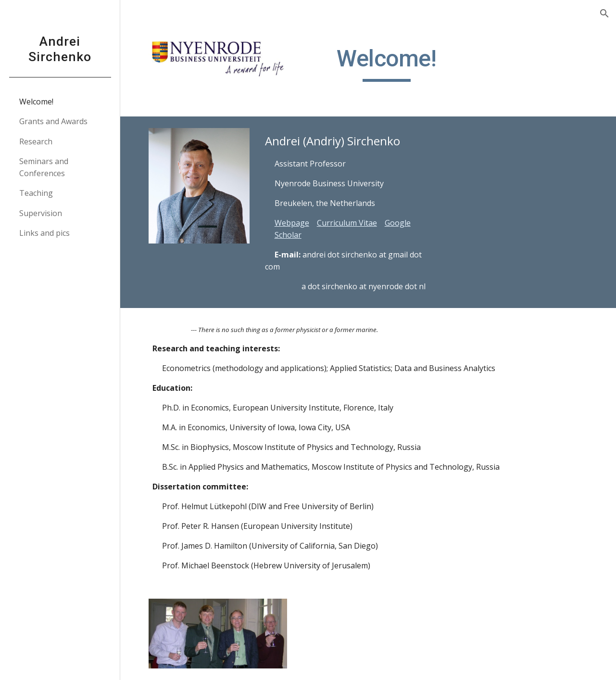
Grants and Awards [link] (53, 121)
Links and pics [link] (44, 233)
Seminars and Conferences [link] (44, 167)
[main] (387, 63)
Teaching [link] (36, 193)
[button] (604, 13)
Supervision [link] (41, 213)
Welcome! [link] (36, 102)
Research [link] (36, 141)
